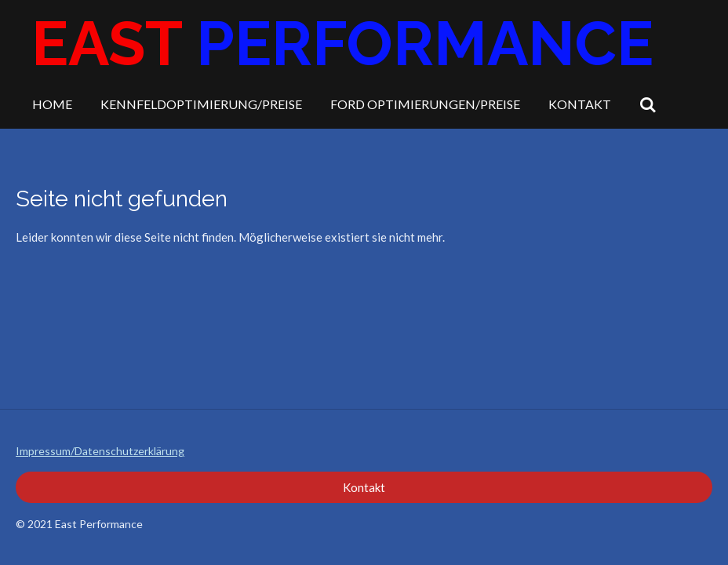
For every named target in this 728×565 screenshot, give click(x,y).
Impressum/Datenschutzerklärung (100, 451)
